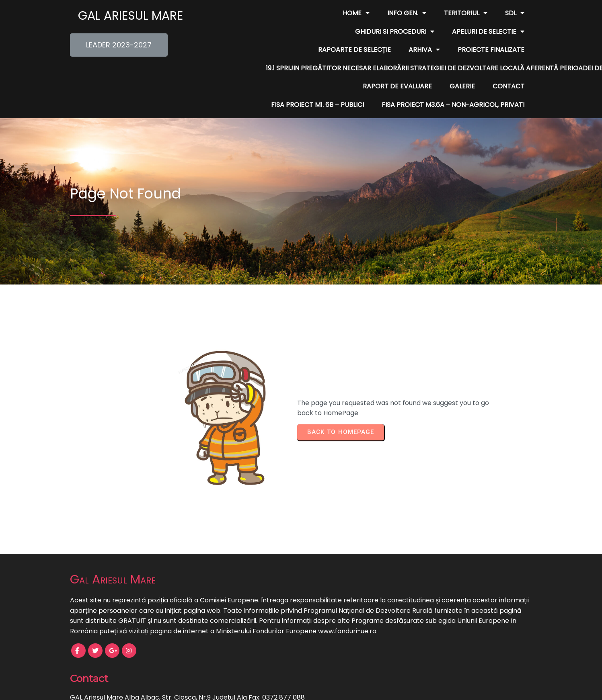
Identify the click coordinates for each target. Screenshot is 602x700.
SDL (418, 13)
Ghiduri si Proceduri (485, 13)
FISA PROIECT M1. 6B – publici (478, 68)
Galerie (352, 68)
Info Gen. (310, 13)
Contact (398, 68)
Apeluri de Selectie (264, 32)
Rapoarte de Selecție (354, 32)
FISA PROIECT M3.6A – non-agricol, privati (453, 86)
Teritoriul (369, 13)
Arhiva (424, 32)
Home (259, 13)
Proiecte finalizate (491, 32)
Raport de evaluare (287, 68)
